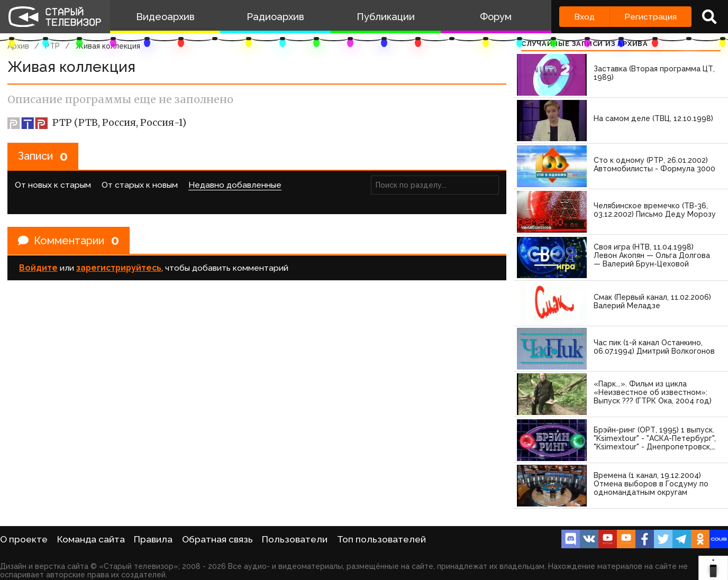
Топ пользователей (381, 539)
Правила (153, 539)
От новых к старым (53, 185)
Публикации (386, 17)
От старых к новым (140, 185)
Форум (496, 17)
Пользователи (295, 539)
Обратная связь (217, 539)
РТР (52, 46)
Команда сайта (91, 539)
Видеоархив (165, 17)
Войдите (38, 268)
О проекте (24, 539)
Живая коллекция (108, 46)
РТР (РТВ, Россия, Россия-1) (97, 123)
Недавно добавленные (235, 185)
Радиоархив (275, 17)
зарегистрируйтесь (119, 268)
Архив (18, 46)
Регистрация (650, 17)
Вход (584, 17)
